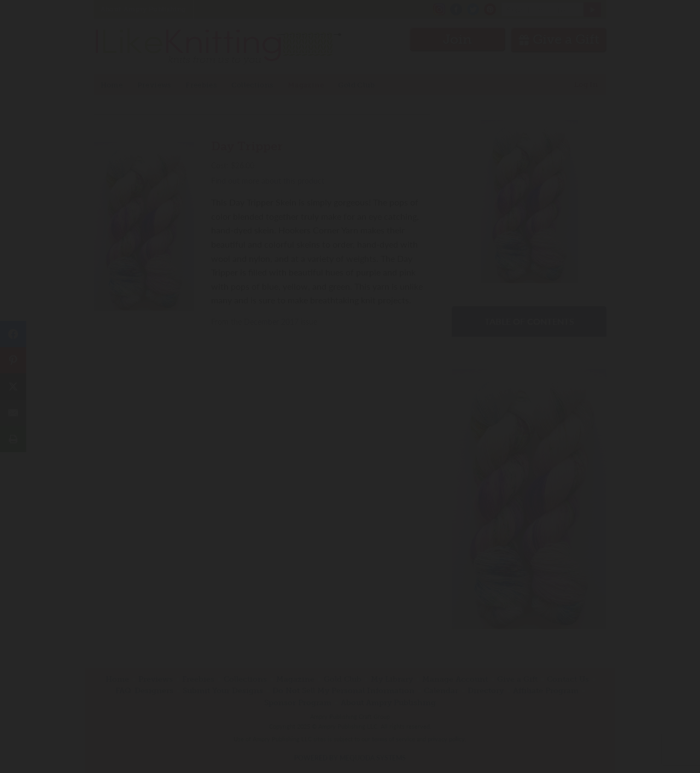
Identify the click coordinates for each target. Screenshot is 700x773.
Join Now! (350, 436)
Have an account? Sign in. (350, 529)
